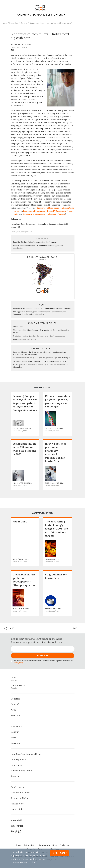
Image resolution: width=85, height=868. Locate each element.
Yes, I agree (60, 853)
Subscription (17, 826)
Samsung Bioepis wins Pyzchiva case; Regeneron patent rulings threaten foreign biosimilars (25, 403)
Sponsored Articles (20, 793)
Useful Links (17, 809)
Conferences (17, 787)
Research (15, 715)
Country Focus (18, 760)
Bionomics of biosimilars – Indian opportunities (44, 214)
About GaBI (18, 327)
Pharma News (18, 804)
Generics (15, 699)
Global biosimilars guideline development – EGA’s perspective (39, 336)
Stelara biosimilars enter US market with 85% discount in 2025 (39, 361)
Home (4, 23)
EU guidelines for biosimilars (25, 339)
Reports (15, 776)
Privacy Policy (19, 663)
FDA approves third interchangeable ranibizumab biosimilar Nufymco (42, 308)
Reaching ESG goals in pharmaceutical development (35, 242)
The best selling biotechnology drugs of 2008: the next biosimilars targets (56, 529)
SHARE (9, 629)
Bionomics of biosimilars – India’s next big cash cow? (51, 23)
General (24, 23)
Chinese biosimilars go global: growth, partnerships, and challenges (42, 358)
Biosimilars (14, 23)
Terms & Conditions (48, 845)
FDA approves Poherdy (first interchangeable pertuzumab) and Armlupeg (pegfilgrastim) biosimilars (40, 313)
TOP (77, 628)
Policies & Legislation (22, 771)
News (13, 710)
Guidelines (16, 765)
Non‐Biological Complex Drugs (26, 754)
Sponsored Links (19, 798)
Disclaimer (64, 845)
